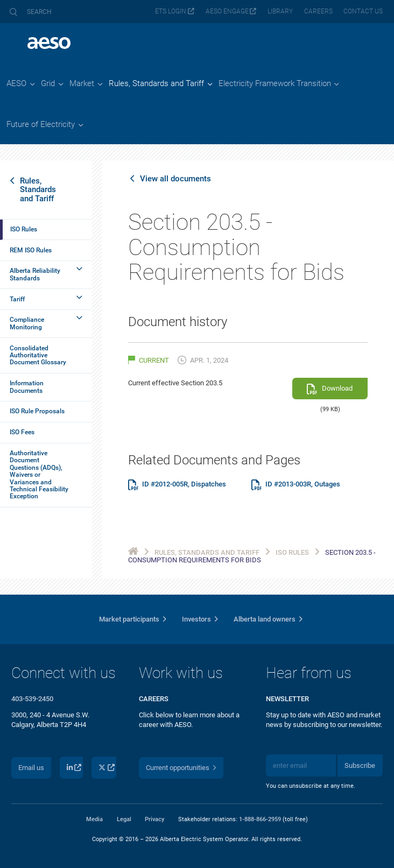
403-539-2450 (32, 699)
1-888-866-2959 (260, 819)
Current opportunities (178, 768)
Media (94, 819)
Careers (318, 11)
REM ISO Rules (31, 250)
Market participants (129, 619)
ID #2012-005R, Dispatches (184, 484)
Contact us (363, 11)
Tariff (17, 299)
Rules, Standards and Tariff (38, 189)
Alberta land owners (265, 619)
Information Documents (27, 387)
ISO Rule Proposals (37, 411)
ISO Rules (24, 229)
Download (337, 388)
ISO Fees (22, 432)
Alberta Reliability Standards (35, 274)
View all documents (175, 179)
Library (280, 11)
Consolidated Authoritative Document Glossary (38, 355)
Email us (31, 768)
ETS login (171, 11)
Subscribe (360, 765)
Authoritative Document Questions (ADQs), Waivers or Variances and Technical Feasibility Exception (39, 475)
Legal (124, 819)
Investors (196, 619)
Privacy (154, 819)
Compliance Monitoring (27, 323)
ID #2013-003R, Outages (303, 484)
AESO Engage (227, 11)
